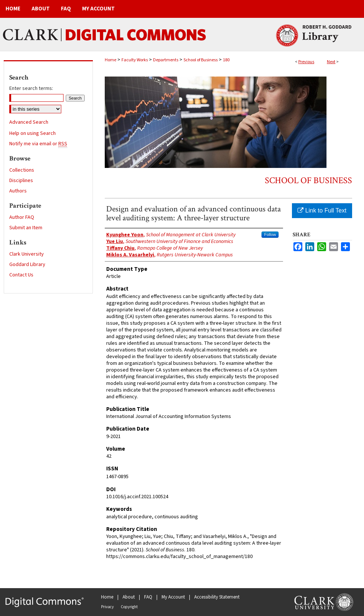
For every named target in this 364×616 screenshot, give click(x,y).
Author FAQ (22, 217)
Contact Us (21, 275)
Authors (18, 191)
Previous (306, 62)
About (129, 597)
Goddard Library (27, 265)
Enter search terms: (31, 88)
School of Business (201, 60)
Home (110, 60)
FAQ (148, 597)
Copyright (129, 607)
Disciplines (21, 181)
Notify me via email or (38, 144)
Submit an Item (26, 228)
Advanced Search (29, 122)
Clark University (27, 254)
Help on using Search (32, 133)
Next (331, 62)
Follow (270, 234)
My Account (173, 597)
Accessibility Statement (217, 597)
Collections (22, 170)
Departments (166, 60)
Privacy (107, 607)
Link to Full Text (322, 210)
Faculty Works (135, 60)
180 (226, 60)
